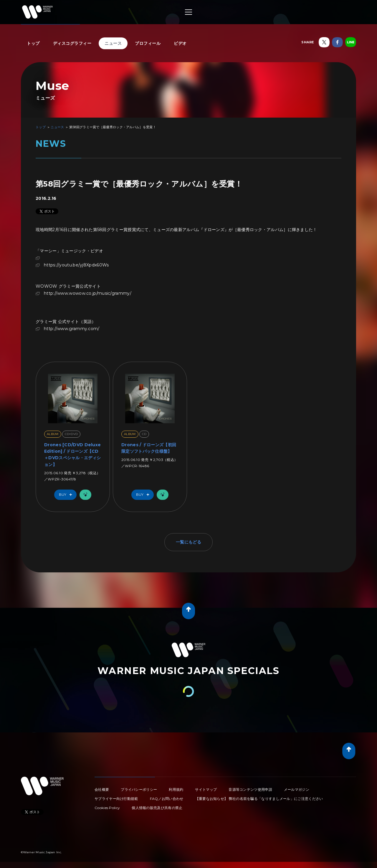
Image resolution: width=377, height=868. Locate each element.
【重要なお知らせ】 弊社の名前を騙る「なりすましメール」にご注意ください (259, 799)
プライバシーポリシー (139, 789)
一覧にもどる (188, 542)
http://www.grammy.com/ (72, 329)
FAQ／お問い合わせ (167, 799)
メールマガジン (297, 789)
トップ (33, 43)
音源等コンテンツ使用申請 (250, 789)
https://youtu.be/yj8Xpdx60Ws (76, 265)
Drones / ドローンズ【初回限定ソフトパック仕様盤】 (149, 448)
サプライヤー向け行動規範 (116, 799)
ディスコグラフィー (72, 43)
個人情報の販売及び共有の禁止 (157, 808)
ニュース (113, 43)
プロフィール (148, 43)
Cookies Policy (107, 808)
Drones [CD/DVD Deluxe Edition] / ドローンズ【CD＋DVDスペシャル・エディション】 (72, 455)
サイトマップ (206, 789)
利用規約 (176, 789)
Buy (67, 495)
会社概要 (102, 789)
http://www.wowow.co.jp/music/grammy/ (88, 293)
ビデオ (180, 43)
